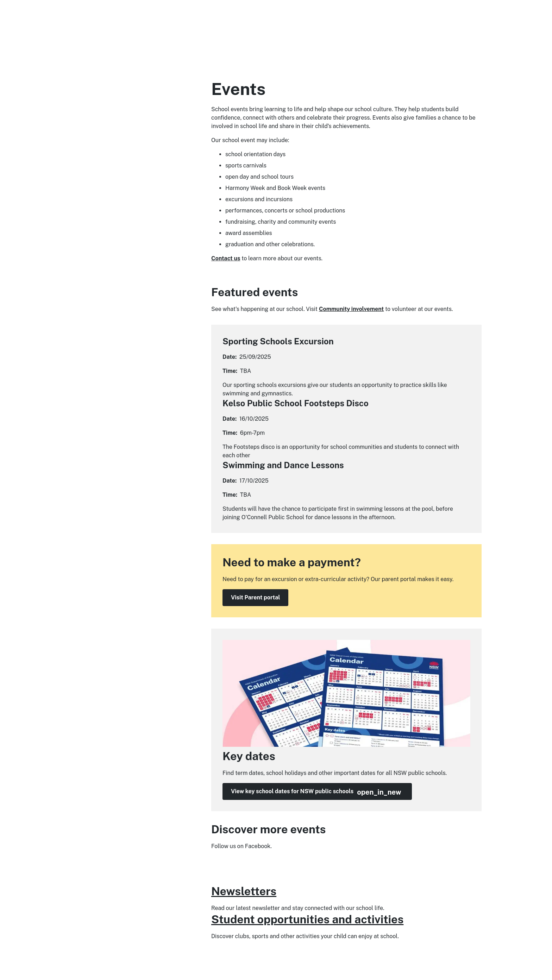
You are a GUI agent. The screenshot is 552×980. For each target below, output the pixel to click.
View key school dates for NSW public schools (316, 792)
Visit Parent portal (255, 597)
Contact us (226, 258)
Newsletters (244, 891)
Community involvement (351, 309)
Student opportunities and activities (307, 919)
